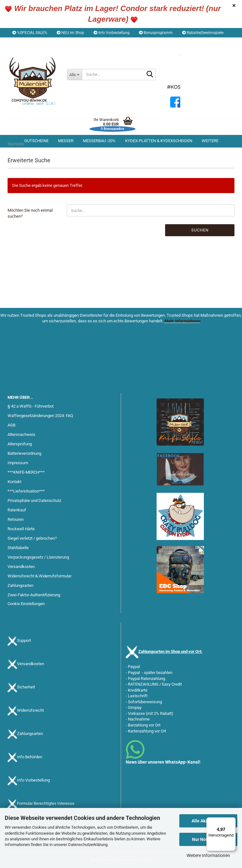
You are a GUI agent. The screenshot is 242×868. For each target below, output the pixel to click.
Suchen (200, 230)
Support (24, 640)
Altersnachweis (21, 434)
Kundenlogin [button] (61, 42)
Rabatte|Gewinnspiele (203, 33)
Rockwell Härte (21, 529)
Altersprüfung (20, 444)
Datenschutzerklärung (88, 845)
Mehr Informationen (182, 321)
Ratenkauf (17, 510)
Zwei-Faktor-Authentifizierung (34, 595)
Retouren (16, 519)
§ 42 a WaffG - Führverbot (31, 406)
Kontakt (14, 482)
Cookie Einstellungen (26, 604)
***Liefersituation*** (26, 491)
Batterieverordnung (24, 453)
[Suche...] (74, 75)
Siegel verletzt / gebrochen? (32, 538)
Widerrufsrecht (30, 710)
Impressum (18, 463)
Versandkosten (21, 567)
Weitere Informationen (208, 855)
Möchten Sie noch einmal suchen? (30, 213)
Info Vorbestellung (112, 33)
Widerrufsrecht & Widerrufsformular (40, 576)
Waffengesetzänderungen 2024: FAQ (40, 416)
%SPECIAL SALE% (30, 33)
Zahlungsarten (20, 585)
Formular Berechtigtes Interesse (46, 803)
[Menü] (232, 821)
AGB (12, 425)
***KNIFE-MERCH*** (26, 472)
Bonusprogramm (156, 33)
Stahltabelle (18, 548)
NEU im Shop (70, 33)
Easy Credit (172, 684)
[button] (25, 42)
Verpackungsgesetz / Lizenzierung (38, 557)
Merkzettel (96, 42)
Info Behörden (30, 757)
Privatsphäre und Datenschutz (34, 501)
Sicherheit (26, 687)
